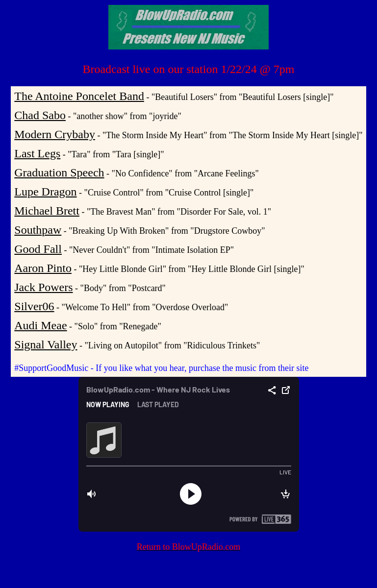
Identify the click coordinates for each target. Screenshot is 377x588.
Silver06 (34, 306)
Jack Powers (43, 287)
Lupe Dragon (45, 192)
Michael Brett (47, 211)
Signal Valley (46, 344)
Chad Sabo (40, 115)
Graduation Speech (59, 172)
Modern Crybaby (55, 134)
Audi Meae (40, 325)
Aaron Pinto (43, 268)
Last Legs (37, 153)
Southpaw (38, 230)
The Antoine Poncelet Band (79, 96)
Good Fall (38, 249)
